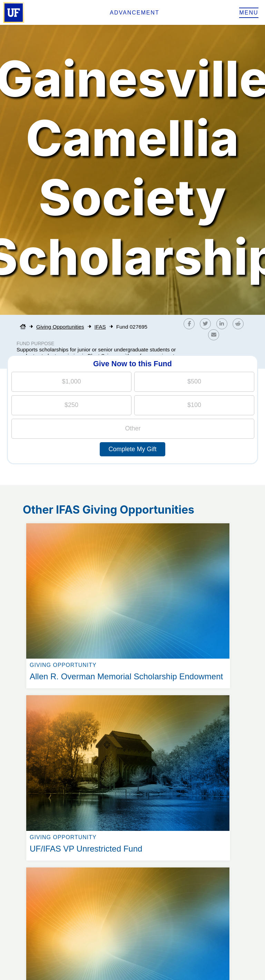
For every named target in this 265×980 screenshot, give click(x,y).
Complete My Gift (132, 449)
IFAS (100, 327)
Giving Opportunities (60, 327)
